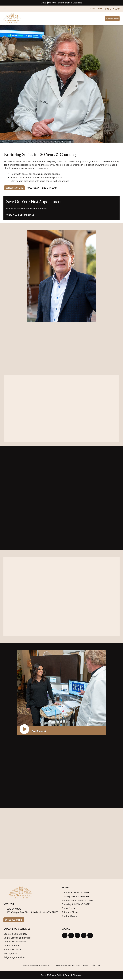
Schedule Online (107, 19)
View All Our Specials (20, 216)
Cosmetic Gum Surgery (15, 935)
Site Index (96, 966)
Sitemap (86, 966)
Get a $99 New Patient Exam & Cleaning (62, 3)
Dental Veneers (11, 947)
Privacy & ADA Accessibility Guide (66, 966)
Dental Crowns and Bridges (17, 939)
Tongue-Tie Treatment (15, 943)
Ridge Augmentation (14, 959)
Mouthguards (10, 955)
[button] (65, 936)
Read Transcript (39, 732)
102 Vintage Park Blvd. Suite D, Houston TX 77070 (33, 913)
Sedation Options (12, 951)
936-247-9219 (14, 909)
